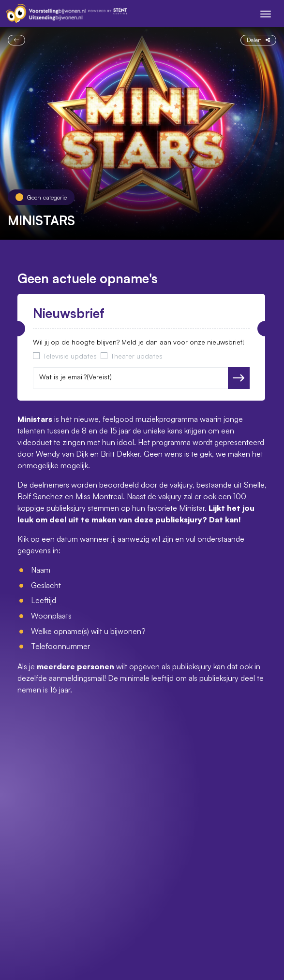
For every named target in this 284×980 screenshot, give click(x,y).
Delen (258, 40)
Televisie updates (70, 356)
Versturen (239, 378)
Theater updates (137, 356)
